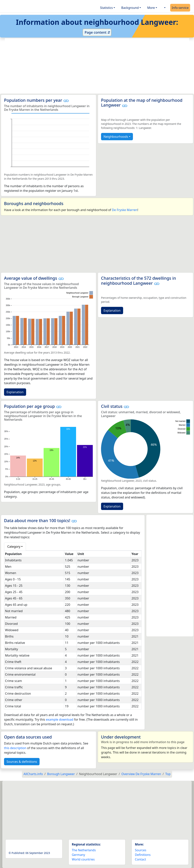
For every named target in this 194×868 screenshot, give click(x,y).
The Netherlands (84, 850)
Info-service (180, 8)
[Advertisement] (97, 66)
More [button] (151, 8)
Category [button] (14, 547)
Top (168, 774)
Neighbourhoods (116, 137)
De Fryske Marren (125, 210)
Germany (78, 855)
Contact (140, 859)
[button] (164, 8)
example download (60, 719)
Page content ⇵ (97, 32)
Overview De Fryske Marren (141, 774)
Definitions (143, 855)
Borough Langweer (61, 774)
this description (15, 748)
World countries (83, 859)
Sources (141, 850)
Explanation (15, 392)
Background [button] (130, 8)
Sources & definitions (22, 762)
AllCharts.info (33, 774)
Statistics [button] (106, 8)
